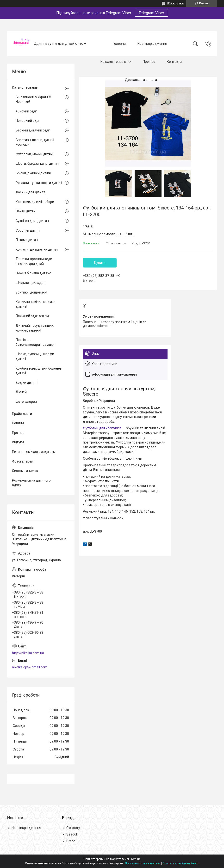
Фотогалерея (26, 402)
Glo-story (73, 828)
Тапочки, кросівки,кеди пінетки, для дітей (34, 261)
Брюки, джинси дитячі (33, 173)
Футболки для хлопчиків (102, 428)
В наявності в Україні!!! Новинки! (33, 99)
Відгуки (18, 442)
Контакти (174, 62)
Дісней (21, 392)
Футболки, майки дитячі (34, 154)
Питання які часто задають (34, 452)
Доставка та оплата (141, 80)
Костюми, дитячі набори (35, 202)
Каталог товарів (113, 62)
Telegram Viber (151, 13)
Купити (100, 263)
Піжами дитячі (27, 240)
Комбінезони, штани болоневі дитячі (39, 371)
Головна (119, 44)
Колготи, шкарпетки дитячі (37, 249)
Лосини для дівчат (30, 192)
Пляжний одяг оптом (32, 316)
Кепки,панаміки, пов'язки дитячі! (36, 304)
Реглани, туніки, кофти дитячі (39, 183)
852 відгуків (176, 3)
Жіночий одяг (26, 111)
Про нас (149, 62)
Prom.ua (135, 859)
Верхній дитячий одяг (33, 130)
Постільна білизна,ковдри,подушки (35, 342)
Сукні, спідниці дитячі (33, 221)
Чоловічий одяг (28, 121)
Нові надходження (152, 44)
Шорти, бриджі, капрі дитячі (37, 163)
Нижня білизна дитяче (33, 273)
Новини (18, 423)
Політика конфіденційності (181, 863)
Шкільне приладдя (31, 283)
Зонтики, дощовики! (31, 292)
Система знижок (25, 471)
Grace (71, 841)
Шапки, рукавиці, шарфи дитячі (35, 356)
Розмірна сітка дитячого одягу (31, 483)
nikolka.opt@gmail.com (30, 667)
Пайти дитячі (26, 211)
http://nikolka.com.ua (28, 653)
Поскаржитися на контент (143, 863)
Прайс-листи (22, 414)
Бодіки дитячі (26, 383)
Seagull (72, 834)
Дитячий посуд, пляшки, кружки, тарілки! (35, 328)
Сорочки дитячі (28, 230)
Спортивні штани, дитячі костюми (35, 142)
